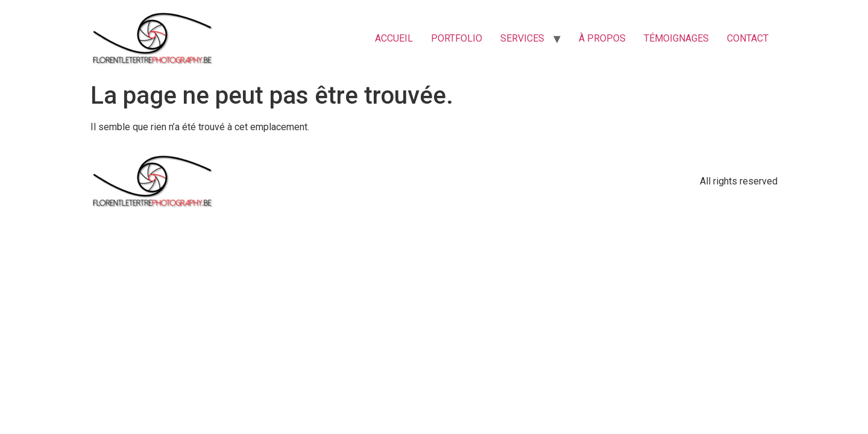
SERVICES (522, 38)
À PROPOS (602, 38)
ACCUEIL (394, 38)
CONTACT (748, 38)
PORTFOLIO (457, 38)
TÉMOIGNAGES (676, 38)
